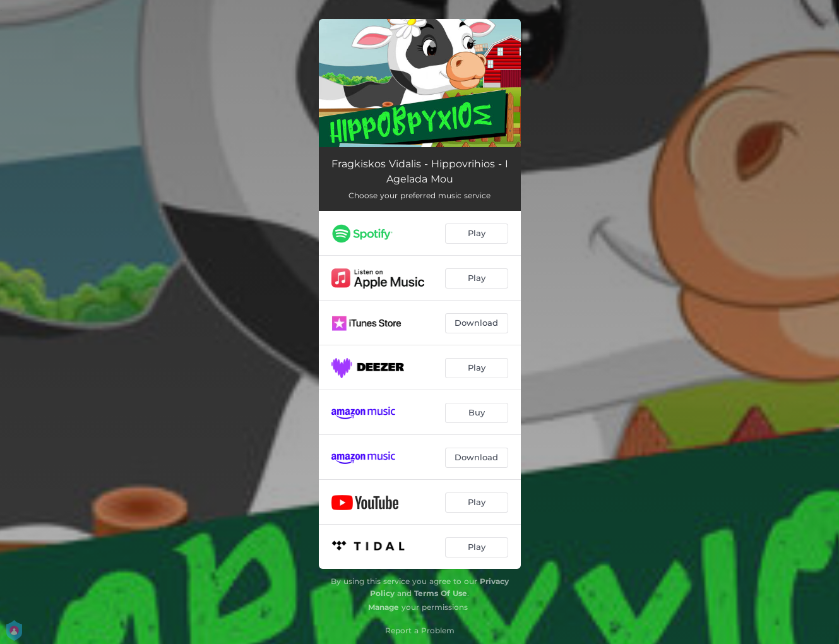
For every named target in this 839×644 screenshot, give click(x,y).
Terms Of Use (441, 593)
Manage (384, 607)
